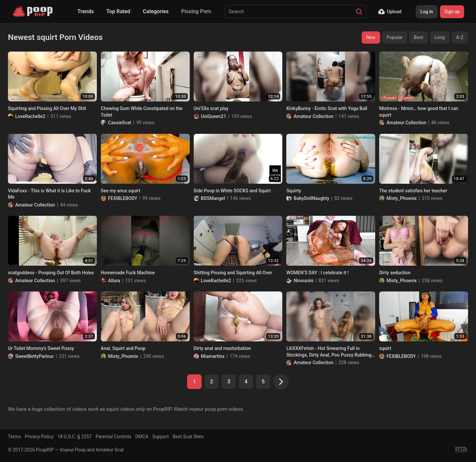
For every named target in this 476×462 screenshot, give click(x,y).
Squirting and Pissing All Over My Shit (47, 108)
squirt (385, 348)
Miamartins (213, 356)
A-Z (460, 37)
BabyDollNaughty (311, 198)
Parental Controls (113, 437)
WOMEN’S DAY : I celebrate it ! (317, 273)
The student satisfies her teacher (413, 191)
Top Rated (118, 11)
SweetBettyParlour (35, 356)
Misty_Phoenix (401, 198)
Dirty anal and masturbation (222, 348)
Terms (14, 437)
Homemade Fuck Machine (128, 273)
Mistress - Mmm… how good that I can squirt (419, 112)
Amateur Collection (313, 116)
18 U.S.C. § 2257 (75, 437)
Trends (86, 11)
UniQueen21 (214, 116)
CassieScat (120, 123)
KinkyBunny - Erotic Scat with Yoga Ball (327, 108)
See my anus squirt (121, 191)
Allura (114, 281)
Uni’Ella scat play (211, 108)
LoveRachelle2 (30, 116)
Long (439, 37)
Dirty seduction (395, 273)
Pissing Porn (196, 11)
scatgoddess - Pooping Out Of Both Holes (51, 273)
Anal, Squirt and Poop (123, 348)
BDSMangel (213, 198)
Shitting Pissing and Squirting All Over (233, 273)
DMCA (142, 437)
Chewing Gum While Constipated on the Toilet (142, 112)
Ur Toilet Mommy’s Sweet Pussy (41, 348)
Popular (395, 37)
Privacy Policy (39, 437)
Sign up (452, 12)
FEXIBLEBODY (123, 198)
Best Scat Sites (188, 437)
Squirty (294, 191)
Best (418, 37)
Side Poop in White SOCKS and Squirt (232, 191)
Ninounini (303, 281)
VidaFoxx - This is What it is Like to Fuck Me (49, 194)
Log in (426, 12)
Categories (156, 11)
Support (160, 437)
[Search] (359, 12)
